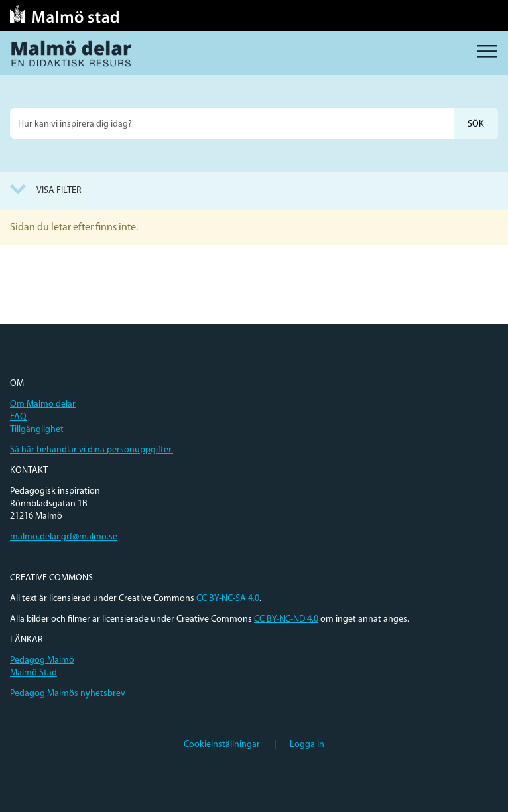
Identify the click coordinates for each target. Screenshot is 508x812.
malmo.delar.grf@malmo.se (64, 537)
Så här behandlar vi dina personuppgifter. (92, 450)
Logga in (307, 745)
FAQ (18, 417)
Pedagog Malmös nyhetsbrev (68, 694)
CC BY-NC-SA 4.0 (228, 599)
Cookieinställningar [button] (222, 745)
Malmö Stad (33, 673)
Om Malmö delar (43, 404)
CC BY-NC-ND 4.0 (286, 619)
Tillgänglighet (37, 430)
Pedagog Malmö (42, 660)
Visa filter (59, 191)
